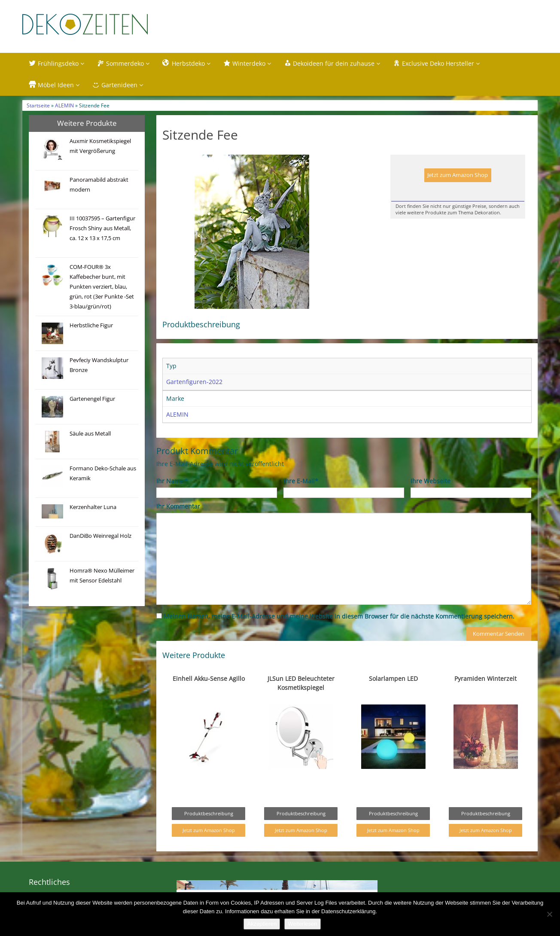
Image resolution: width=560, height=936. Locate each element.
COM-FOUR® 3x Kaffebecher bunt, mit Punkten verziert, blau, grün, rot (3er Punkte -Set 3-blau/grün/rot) (102, 289)
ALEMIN (64, 108)
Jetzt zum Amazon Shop (458, 178)
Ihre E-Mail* (301, 483)
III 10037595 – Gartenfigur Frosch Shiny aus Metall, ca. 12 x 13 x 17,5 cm (102, 230)
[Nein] (549, 914)
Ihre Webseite (431, 483)
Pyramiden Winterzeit (485, 681)
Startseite (38, 108)
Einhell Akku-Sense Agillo (209, 681)
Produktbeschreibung (209, 816)
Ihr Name (172, 483)
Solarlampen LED (393, 681)
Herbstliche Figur (91, 328)
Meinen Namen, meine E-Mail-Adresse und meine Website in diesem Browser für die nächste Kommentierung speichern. (339, 619)
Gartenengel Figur (92, 401)
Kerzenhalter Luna (93, 509)
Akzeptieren (262, 924)
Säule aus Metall (90, 436)
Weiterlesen (302, 924)
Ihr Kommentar (178, 509)
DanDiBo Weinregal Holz (100, 538)
